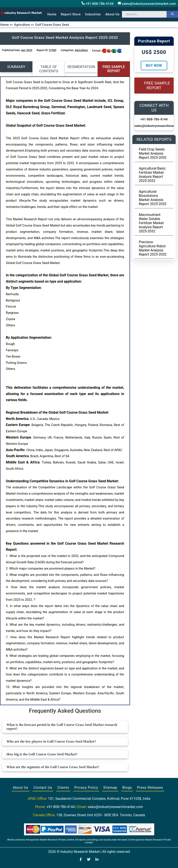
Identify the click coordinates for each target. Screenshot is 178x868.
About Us (21, 788)
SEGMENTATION (81, 67)
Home (52, 14)
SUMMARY (16, 67)
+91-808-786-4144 (98, 4)
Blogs (127, 788)
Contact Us (43, 788)
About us (112, 14)
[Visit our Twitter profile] (89, 860)
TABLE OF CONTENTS (49, 69)
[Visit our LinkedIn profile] (97, 860)
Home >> (6, 25)
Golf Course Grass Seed (52, 25)
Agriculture (81, 50)
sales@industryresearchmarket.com (147, 4)
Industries (93, 14)
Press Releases (150, 788)
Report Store (71, 14)
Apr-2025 (27, 50)
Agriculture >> (24, 25)
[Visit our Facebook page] (81, 860)
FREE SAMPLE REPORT (114, 69)
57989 (53, 50)
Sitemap (110, 788)
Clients (63, 788)
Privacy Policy (86, 788)
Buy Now (154, 66)
